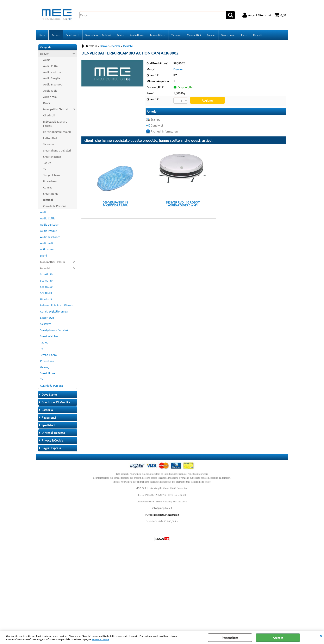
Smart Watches (52, 157)
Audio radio (50, 91)
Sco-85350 (46, 287)
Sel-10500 (46, 293)
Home (42, 35)
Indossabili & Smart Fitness (55, 124)
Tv (45, 169)
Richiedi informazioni (165, 131)
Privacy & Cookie (100, 639)
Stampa (155, 119)
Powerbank (50, 181)
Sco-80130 (46, 280)
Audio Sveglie (52, 78)
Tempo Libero (158, 35)
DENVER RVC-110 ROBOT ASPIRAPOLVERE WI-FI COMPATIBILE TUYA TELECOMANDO (183, 204)
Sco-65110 (46, 274)
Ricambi (258, 35)
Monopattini (194, 35)
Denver (56, 35)
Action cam (50, 97)
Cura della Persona (55, 206)
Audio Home (137, 35)
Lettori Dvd (50, 138)
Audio (47, 60)
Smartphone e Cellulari (98, 35)
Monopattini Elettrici (56, 109)
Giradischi (49, 115)
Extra (244, 35)
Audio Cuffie (51, 66)
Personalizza (230, 638)
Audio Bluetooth (53, 84)
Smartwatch (73, 35)
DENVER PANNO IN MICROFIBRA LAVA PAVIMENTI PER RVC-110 (115, 204)
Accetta (278, 638)
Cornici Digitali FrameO (57, 132)
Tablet (120, 35)
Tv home (176, 35)
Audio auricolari (53, 72)
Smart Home (228, 35)
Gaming (211, 35)
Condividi (157, 125)
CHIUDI (321, 635)
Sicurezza (49, 144)
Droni (46, 103)
